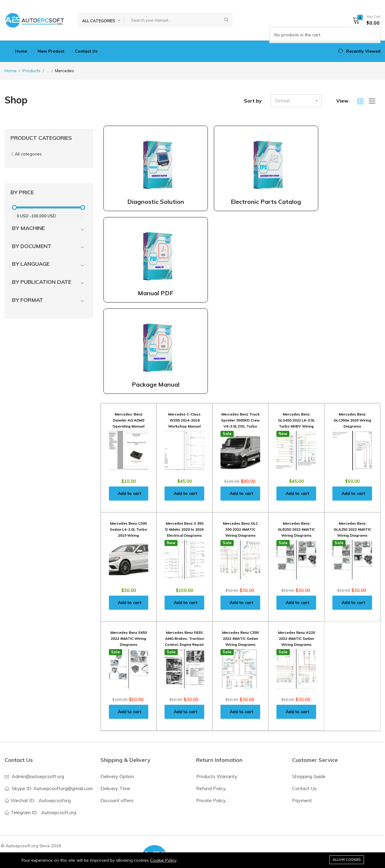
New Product (51, 51)
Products (31, 71)
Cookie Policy (163, 860)
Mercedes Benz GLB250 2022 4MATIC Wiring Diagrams (296, 529)
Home (21, 51)
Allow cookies (347, 860)
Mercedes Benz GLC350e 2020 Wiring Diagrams (352, 420)
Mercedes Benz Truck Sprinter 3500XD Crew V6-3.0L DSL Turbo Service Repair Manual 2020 (240, 426)
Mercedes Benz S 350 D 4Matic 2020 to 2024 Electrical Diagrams (184, 529)
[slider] (14, 207)
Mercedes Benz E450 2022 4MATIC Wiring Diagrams (129, 638)
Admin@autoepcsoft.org (38, 776)
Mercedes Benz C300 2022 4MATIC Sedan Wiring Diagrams (240, 638)
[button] (365, 20)
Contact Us (86, 51)
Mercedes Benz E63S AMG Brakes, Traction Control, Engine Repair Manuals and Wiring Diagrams (184, 644)
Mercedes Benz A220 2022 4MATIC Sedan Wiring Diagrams (296, 638)
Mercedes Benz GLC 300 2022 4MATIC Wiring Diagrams (240, 529)
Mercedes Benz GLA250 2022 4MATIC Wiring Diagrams (352, 529)
